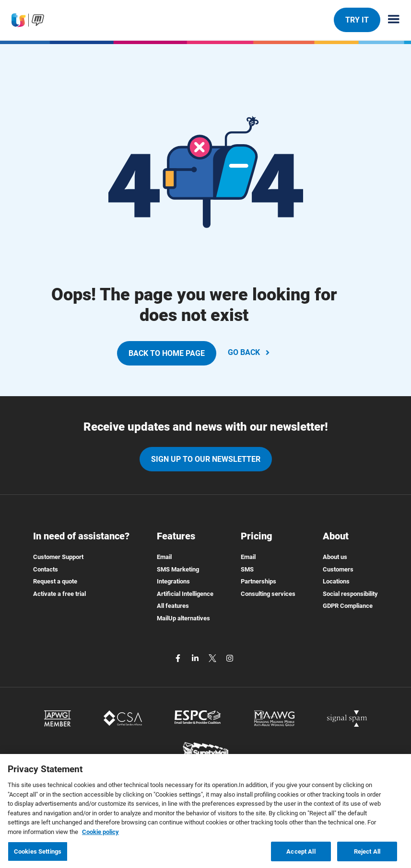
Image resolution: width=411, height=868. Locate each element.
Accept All (301, 855)
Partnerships (258, 581)
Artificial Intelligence (185, 594)
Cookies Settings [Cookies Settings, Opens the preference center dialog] (38, 855)
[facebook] (179, 658)
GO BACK (250, 352)
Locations (336, 581)
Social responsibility (350, 594)
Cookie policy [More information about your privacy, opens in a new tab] (100, 836)
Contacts (46, 569)
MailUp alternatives (183, 618)
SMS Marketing (178, 569)
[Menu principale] (390, 20)
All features (173, 606)
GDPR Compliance (348, 606)
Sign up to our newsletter (206, 459)
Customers (338, 569)
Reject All (367, 855)
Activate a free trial (59, 594)
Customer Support (58, 557)
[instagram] (230, 658)
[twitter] (213, 658)
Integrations (173, 581)
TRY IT (357, 20)
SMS (247, 569)
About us (335, 557)
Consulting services (268, 594)
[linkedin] (196, 658)
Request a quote (55, 581)
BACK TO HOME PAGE (167, 353)
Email (164, 557)
